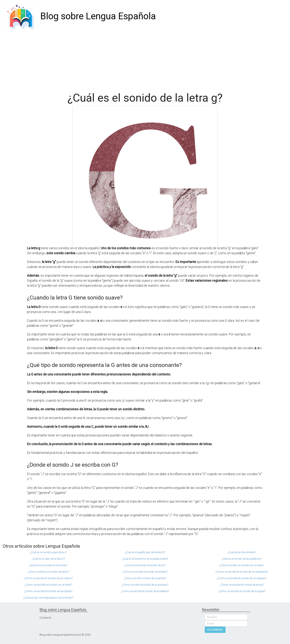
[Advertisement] (145, 60)
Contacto (45, 618)
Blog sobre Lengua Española (98, 16)
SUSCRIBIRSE (215, 630)
